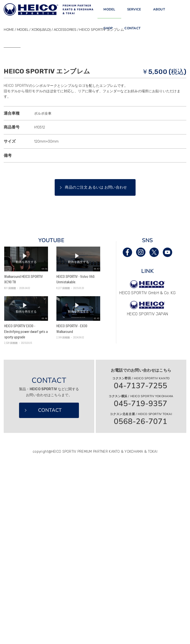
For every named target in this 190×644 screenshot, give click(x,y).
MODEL (109, 12)
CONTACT (132, 36)
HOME (9, 30)
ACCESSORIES (65, 30)
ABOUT (159, 12)
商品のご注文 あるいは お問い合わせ (96, 302)
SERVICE (134, 12)
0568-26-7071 (141, 536)
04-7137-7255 (141, 501)
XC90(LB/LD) (41, 30)
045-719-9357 (141, 519)
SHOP (108, 36)
